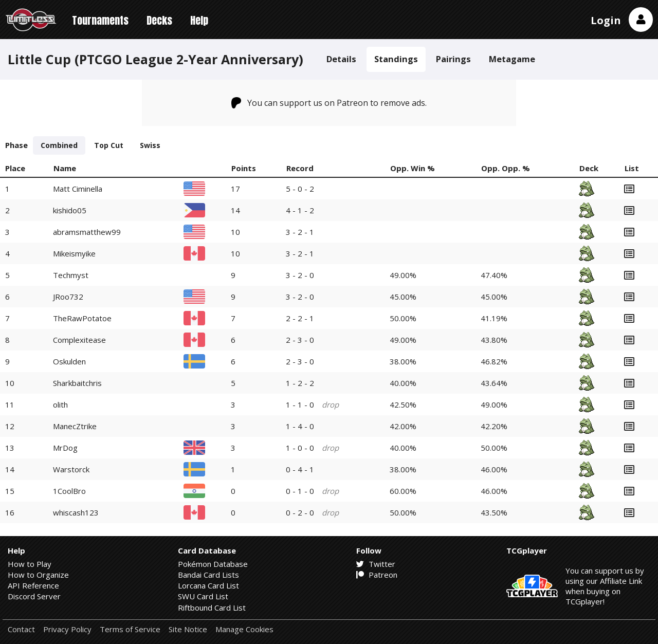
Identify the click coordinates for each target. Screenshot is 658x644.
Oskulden (69, 361)
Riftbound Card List (212, 608)
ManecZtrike (75, 426)
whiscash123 (76, 512)
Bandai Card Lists (208, 575)
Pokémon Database (213, 564)
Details (341, 59)
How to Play (30, 564)
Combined (59, 145)
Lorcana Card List (208, 585)
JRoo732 (68, 297)
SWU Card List (203, 596)
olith (60, 404)
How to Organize (38, 575)
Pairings (453, 59)
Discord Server (34, 596)
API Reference (33, 585)
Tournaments (100, 20)
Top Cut (109, 145)
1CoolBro (69, 491)
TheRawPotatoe (82, 318)
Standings (396, 59)
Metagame (512, 59)
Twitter (376, 564)
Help (199, 20)
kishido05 (70, 210)
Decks (159, 20)
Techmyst (71, 275)
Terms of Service (130, 629)
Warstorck (71, 469)
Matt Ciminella (78, 189)
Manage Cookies (244, 629)
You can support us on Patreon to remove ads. (329, 103)
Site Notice (188, 629)
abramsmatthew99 (87, 232)
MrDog (65, 448)
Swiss (150, 145)
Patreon (377, 575)
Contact (21, 629)
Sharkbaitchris (77, 383)
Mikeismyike (74, 253)
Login (606, 20)
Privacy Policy (67, 629)
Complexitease (79, 340)
